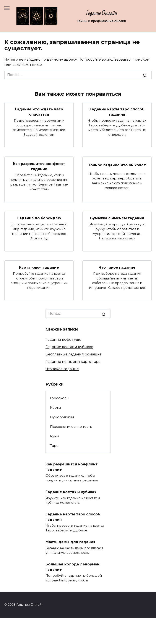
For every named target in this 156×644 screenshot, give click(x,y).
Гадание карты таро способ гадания (117, 112)
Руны (54, 436)
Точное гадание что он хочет (117, 165)
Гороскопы (60, 398)
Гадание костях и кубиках (69, 347)
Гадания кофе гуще (63, 340)
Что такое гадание (117, 267)
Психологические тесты (71, 427)
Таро (54, 446)
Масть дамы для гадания (71, 542)
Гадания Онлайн (102, 14)
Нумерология (62, 417)
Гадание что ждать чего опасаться (39, 112)
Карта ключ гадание (39, 267)
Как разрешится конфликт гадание (39, 166)
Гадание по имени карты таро (73, 362)
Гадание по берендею (39, 218)
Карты (55, 408)
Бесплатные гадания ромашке (74, 354)
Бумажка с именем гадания (117, 218)
